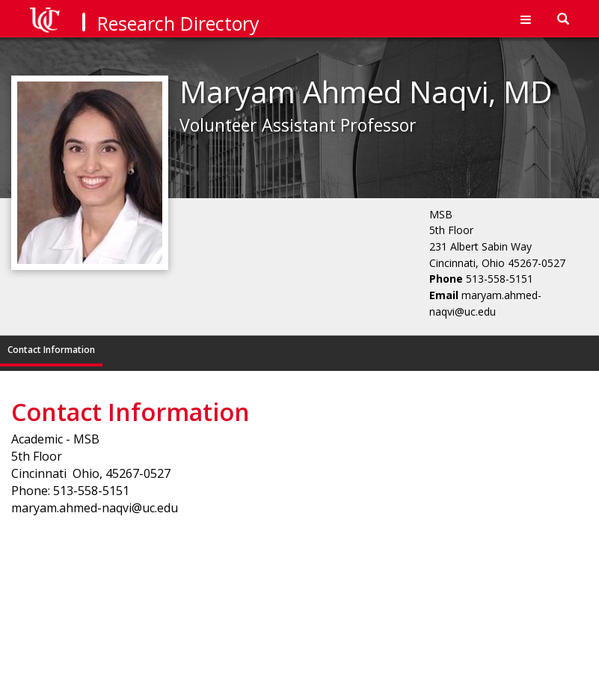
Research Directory (178, 23)
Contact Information (51, 350)
